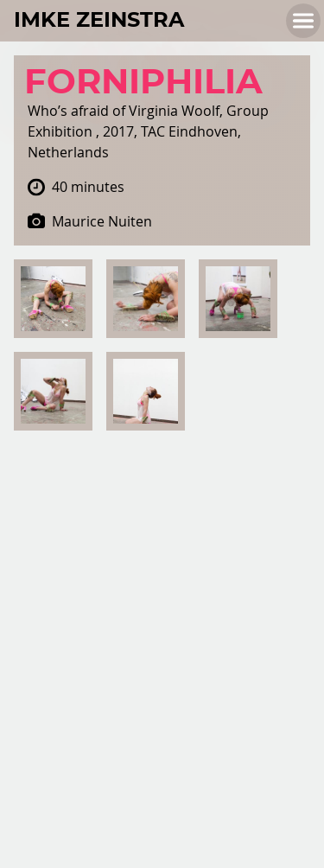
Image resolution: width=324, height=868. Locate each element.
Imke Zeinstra (99, 21)
